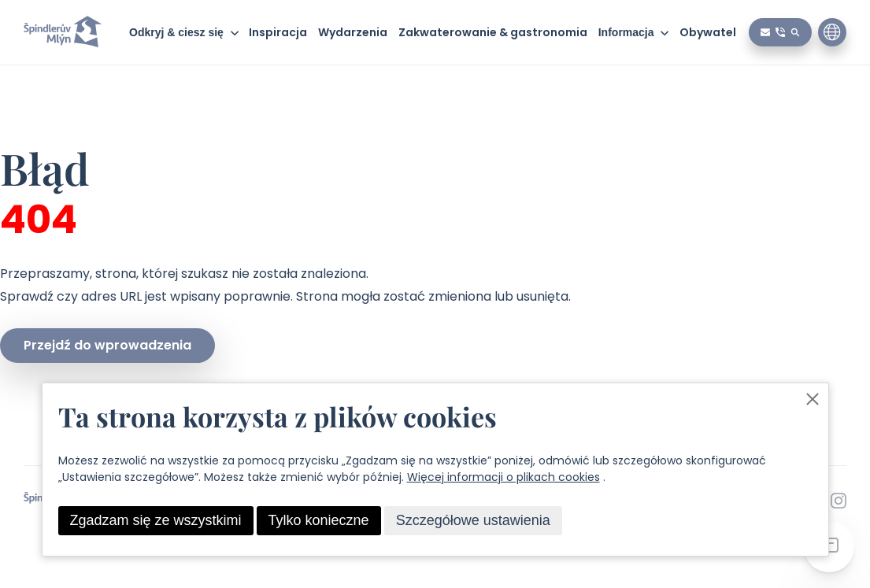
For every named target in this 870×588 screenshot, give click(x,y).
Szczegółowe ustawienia (473, 520)
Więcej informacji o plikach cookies (503, 477)
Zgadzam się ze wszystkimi (156, 520)
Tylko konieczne (319, 520)
